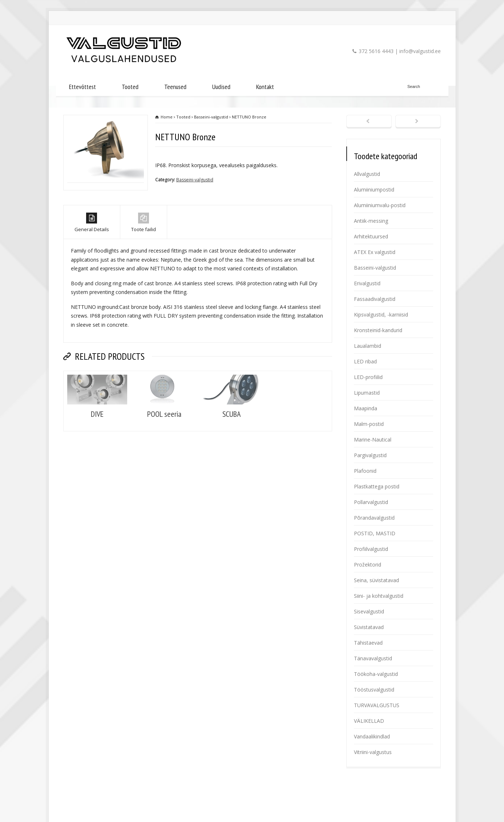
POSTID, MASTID (375, 533)
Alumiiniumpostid (374, 190)
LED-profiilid (368, 377)
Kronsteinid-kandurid (378, 330)
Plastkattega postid (377, 486)
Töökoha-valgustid (376, 674)
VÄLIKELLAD (369, 721)
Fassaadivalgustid (375, 299)
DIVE (97, 443)
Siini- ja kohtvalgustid (379, 596)
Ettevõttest (82, 87)
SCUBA (231, 443)
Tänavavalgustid (373, 658)
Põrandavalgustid (374, 518)
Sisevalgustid (369, 611)
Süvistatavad (369, 627)
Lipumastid (367, 393)
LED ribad (365, 361)
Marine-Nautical (373, 440)
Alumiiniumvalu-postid (380, 205)
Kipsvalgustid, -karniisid (381, 315)
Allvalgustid (367, 174)
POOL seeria (164, 443)
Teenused (175, 87)
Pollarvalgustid (371, 502)
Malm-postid (369, 424)
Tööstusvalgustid (374, 690)
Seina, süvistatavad (376, 580)
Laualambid (368, 346)
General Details (92, 252)
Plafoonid (365, 471)
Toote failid (144, 252)
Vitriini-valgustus (373, 752)
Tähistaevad (368, 643)
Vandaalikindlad (372, 736)
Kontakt (265, 87)
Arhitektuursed (371, 236)
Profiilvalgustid (371, 549)
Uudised (221, 87)
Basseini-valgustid (195, 180)
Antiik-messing (371, 221)
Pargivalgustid (370, 455)
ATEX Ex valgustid (375, 252)
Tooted (130, 87)
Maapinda (366, 408)
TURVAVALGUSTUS (377, 705)
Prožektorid (368, 565)
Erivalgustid (367, 283)
